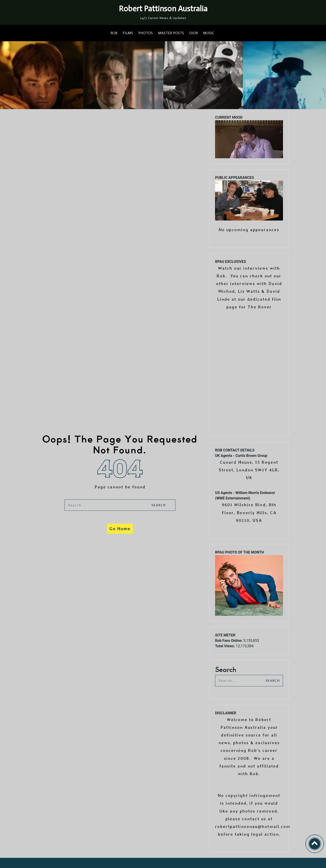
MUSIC (209, 33)
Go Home (120, 529)
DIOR (194, 33)
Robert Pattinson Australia (163, 9)
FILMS (128, 33)
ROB (114, 33)
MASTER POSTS (171, 33)
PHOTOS (146, 33)
